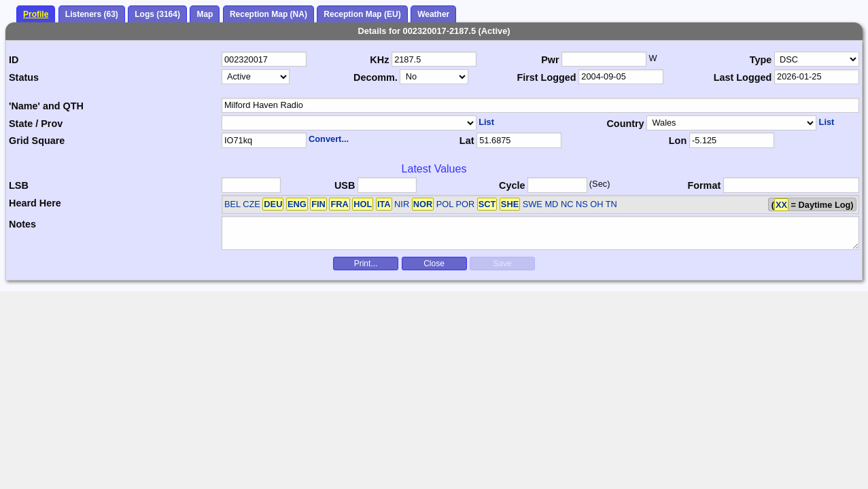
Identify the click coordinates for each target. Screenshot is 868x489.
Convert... (329, 139)
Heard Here (35, 203)
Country (625, 124)
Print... (366, 264)
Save (502, 264)
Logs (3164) (157, 14)
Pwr (550, 60)
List (486, 122)
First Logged (546, 77)
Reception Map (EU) (362, 14)
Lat (467, 141)
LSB (19, 185)
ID (14, 60)
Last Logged (743, 77)
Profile (36, 14)
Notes (22, 224)
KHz (379, 60)
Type (761, 60)
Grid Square (37, 141)
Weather (433, 14)
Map (205, 14)
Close (434, 264)
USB (345, 185)
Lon (678, 141)
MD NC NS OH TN (580, 204)
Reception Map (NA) (268, 14)
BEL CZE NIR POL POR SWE (383, 204)
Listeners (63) (92, 14)
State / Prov (36, 124)
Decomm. (376, 77)
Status (24, 77)
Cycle (512, 185)
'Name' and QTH (46, 106)
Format (704, 185)
